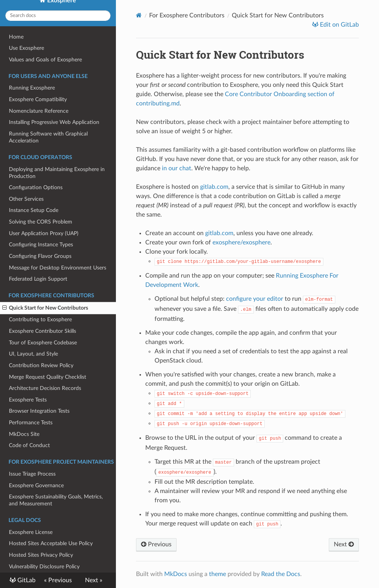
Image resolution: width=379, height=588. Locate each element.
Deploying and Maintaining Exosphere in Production (57, 173)
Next (344, 544)
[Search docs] (58, 16)
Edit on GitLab (339, 25)
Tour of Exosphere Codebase (43, 343)
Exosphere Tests (28, 400)
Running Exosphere (32, 88)
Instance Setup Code (34, 210)
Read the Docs (281, 574)
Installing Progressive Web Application (54, 122)
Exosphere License (31, 532)
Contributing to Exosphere (40, 319)
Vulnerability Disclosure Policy (44, 567)
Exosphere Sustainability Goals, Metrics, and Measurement (56, 500)
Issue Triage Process (32, 474)
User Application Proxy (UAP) (44, 233)
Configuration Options (36, 187)
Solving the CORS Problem (41, 222)
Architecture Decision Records (45, 388)
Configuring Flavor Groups (40, 256)
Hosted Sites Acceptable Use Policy (51, 543)
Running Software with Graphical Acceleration (48, 137)
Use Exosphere (26, 48)
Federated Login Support (38, 279)
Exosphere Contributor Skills (42, 331)
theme (218, 574)
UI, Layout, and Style (33, 354)
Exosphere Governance (36, 485)
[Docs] (139, 15)
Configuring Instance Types (41, 245)
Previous (156, 544)
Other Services (26, 199)
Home (16, 37)
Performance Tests (31, 423)
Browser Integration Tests (39, 411)
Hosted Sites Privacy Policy (41, 555)
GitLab (26, 580)
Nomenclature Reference (39, 111)
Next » (94, 580)
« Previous (58, 580)
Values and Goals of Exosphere (45, 60)
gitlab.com (214, 187)
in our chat (177, 168)
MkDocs (176, 574)
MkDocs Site (24, 434)
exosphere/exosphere (241, 242)
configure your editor (255, 299)
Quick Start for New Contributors (45, 308)
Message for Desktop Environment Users (58, 268)
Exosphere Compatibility (38, 99)
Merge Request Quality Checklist (48, 377)
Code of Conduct (29, 445)
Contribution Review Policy (41, 365)
